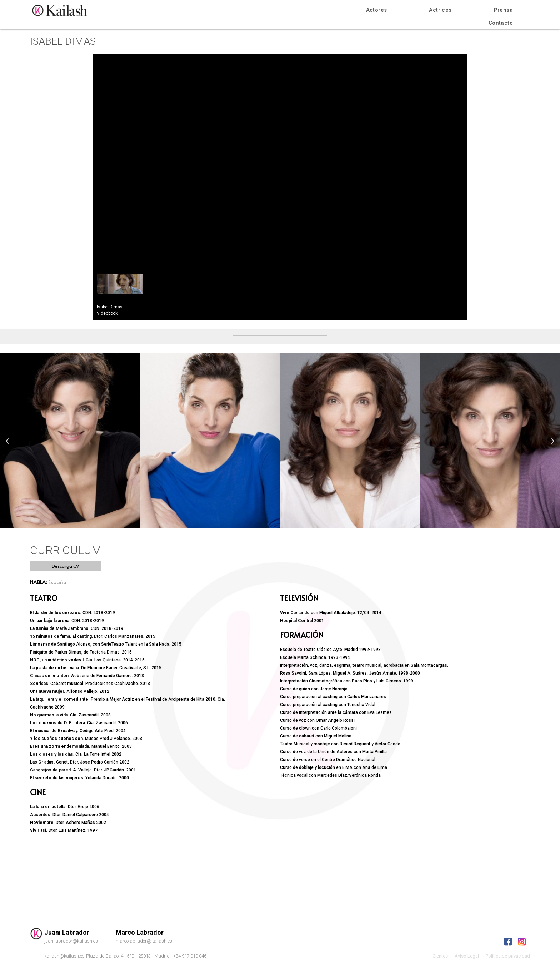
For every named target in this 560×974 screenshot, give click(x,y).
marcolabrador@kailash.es (144, 941)
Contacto (501, 23)
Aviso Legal (467, 956)
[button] (66, 566)
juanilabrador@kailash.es (71, 941)
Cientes (440, 956)
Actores (377, 10)
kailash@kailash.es (64, 956)
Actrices (440, 10)
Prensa (503, 10)
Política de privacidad (508, 956)
